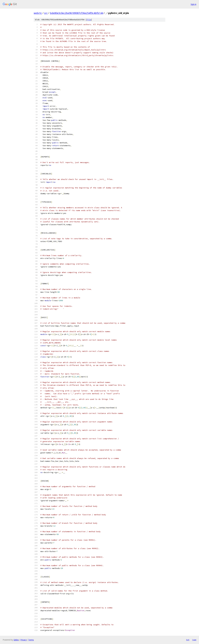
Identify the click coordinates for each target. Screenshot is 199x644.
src (46, 13)
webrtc (38, 13)
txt (188, 640)
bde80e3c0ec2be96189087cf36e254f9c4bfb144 (77, 13)
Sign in (193, 4)
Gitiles (16, 640)
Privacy (23, 640)
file (89, 20)
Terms (31, 640)
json (194, 640)
